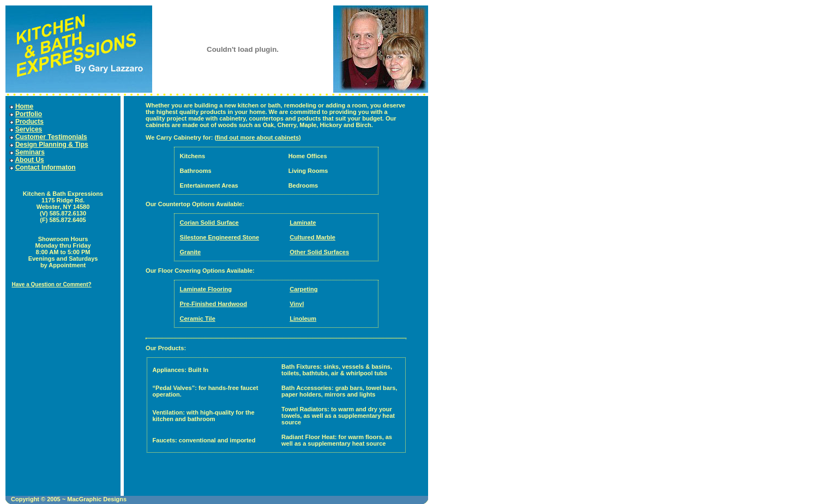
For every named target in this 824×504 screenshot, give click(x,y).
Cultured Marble (312, 237)
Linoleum (303, 319)
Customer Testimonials (51, 137)
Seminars (30, 152)
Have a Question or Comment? (51, 284)
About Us (29, 160)
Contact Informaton (46, 167)
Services (29, 129)
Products (29, 122)
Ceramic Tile (198, 319)
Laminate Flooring (206, 289)
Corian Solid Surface (209, 223)
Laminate (303, 223)
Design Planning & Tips (52, 145)
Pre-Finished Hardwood (213, 304)
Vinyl (297, 304)
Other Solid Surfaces (319, 252)
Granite (191, 252)
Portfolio (29, 114)
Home (24, 106)
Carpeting (303, 289)
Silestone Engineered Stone (219, 237)
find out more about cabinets (258, 137)
